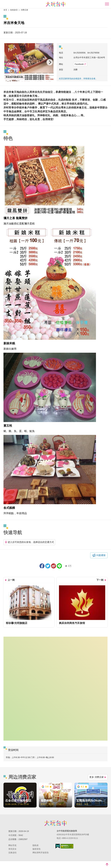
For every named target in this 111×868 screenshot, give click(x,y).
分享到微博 (54, 566)
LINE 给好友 (59, 566)
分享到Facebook (42, 566)
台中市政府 (55, 823)
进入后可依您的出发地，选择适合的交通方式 (29, 542)
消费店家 (24, 10)
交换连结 (12, 853)
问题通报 (101, 555)
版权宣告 (37, 849)
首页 (5, 10)
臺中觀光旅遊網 (56, 4)
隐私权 (36, 845)
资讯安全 (12, 849)
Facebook (80, 64)
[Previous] (8, 62)
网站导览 (12, 845)
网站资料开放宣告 (41, 853)
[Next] (50, 62)
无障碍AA (67, 846)
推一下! (48, 566)
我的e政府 (58, 846)
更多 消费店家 (98, 777)
